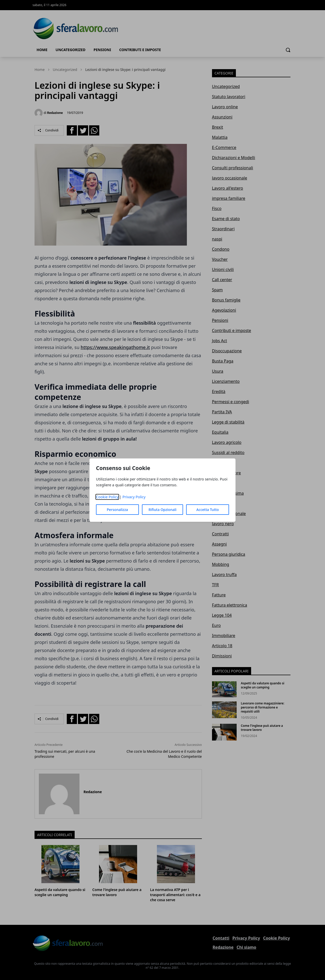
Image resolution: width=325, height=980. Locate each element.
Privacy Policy (134, 497)
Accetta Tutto (208, 510)
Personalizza (118, 510)
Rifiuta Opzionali (162, 510)
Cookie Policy (107, 497)
